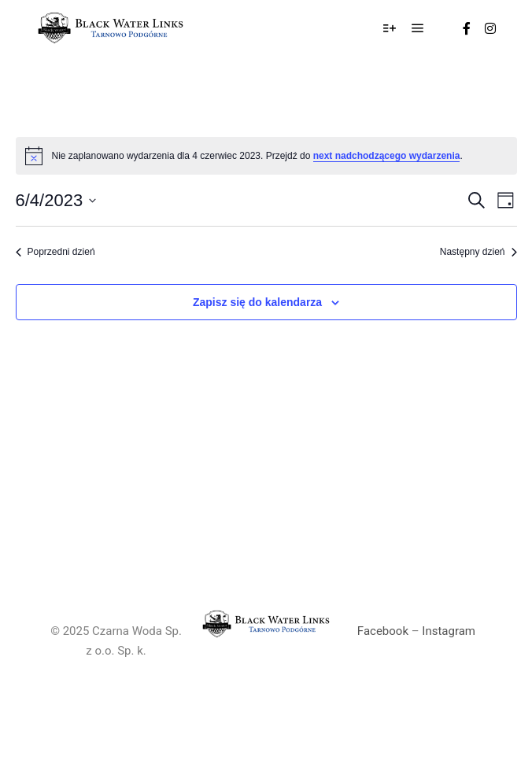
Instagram (449, 631)
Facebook (383, 631)
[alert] (266, 156)
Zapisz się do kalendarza (257, 302)
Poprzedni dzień (55, 252)
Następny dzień (478, 252)
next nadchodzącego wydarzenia (387, 156)
